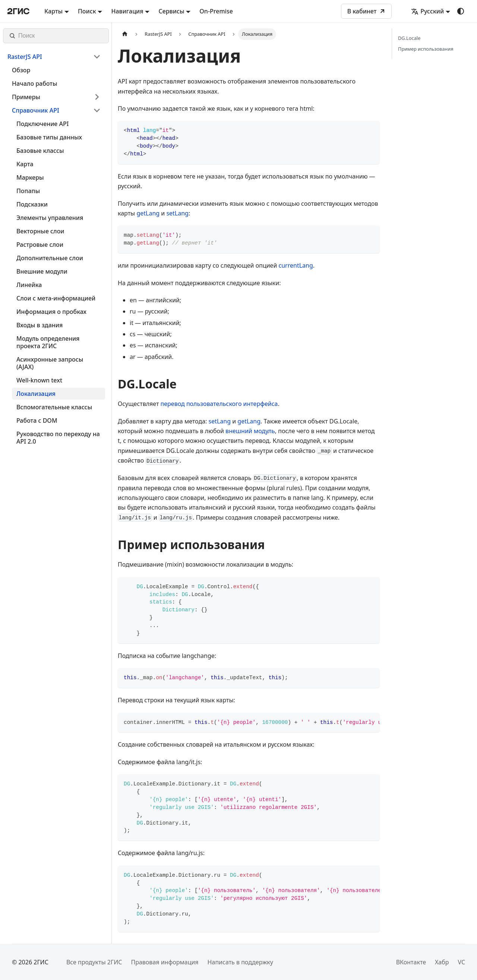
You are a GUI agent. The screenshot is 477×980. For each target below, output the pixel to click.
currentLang (296, 265)
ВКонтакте (411, 962)
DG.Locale (409, 38)
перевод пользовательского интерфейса (219, 404)
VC (461, 962)
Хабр (442, 962)
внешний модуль (250, 431)
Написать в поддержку (240, 962)
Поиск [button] (87, 11)
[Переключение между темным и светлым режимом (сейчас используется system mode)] (461, 11)
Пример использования (426, 49)
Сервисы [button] (171, 11)
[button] (54, 57)
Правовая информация (165, 962)
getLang (148, 213)
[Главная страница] (125, 34)
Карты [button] (53, 11)
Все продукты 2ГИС (94, 962)
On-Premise (216, 11)
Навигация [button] (127, 11)
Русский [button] (427, 11)
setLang (177, 213)
